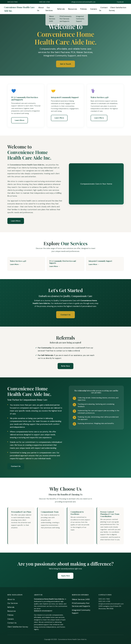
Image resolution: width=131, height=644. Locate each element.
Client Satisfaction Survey (118, 9)
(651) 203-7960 (13, 2)
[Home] (21, 9)
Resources (73, 9)
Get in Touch (65, 64)
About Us (40, 9)
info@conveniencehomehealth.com (83, 2)
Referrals (61, 9)
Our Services (49, 9)
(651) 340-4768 (44, 2)
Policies (84, 9)
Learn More (20, 120)
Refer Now (65, 366)
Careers (94, 9)
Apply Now (65, 576)
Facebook (120, 2)
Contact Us (103, 9)
